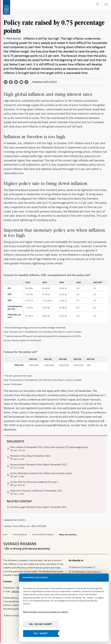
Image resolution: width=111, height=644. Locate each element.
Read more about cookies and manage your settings (46, 612)
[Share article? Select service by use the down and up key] (17, 82)
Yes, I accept (41, 633)
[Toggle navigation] (106, 4)
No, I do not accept (41, 624)
